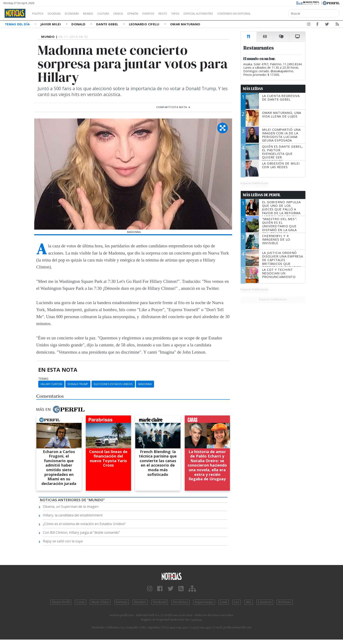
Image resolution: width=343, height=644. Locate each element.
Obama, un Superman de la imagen (71, 506)
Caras (80, 602)
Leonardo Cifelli (145, 24)
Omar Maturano (185, 24)
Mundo (98, 14)
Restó (185, 14)
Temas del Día (18, 24)
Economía (79, 14)
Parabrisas (181, 602)
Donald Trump (78, 384)
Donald (79, 24)
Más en (60, 409)
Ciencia (133, 14)
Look (224, 602)
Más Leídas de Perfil (262, 195)
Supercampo (204, 602)
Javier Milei (51, 24)
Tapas (199, 14)
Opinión (150, 14)
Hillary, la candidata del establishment (73, 515)
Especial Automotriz (227, 14)
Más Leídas (253, 89)
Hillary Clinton (51, 384)
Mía (249, 602)
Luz (237, 602)
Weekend (160, 602)
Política (39, 14)
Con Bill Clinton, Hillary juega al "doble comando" (81, 532)
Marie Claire (100, 602)
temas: (44, 379)
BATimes (285, 602)
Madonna (145, 384)
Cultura (115, 14)
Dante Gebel (108, 24)
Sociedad (59, 14)
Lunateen (265, 602)
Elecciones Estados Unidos (113, 384)
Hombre (140, 602)
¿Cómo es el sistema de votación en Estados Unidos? (84, 524)
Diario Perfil (61, 602)
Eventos (168, 14)
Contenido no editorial (270, 14)
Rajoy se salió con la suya (63, 541)
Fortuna (122, 602)
